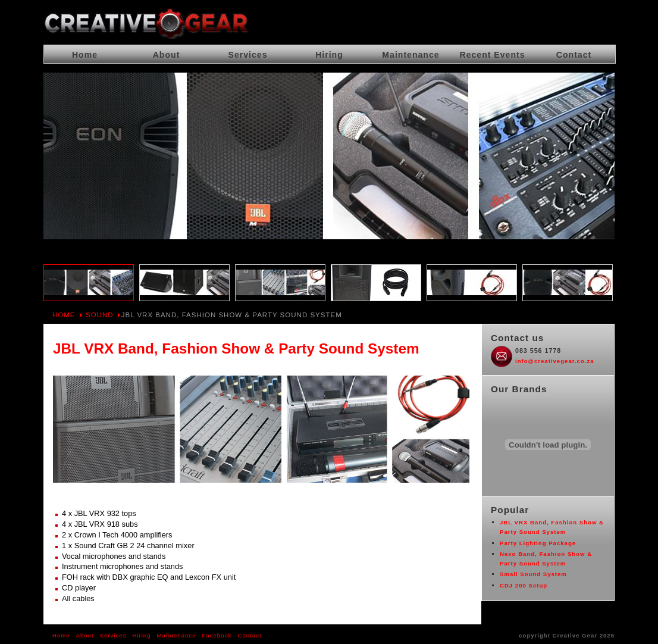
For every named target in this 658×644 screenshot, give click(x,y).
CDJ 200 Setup (524, 585)
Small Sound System (533, 574)
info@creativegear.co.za (555, 361)
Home (64, 315)
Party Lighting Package (538, 543)
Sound (100, 315)
